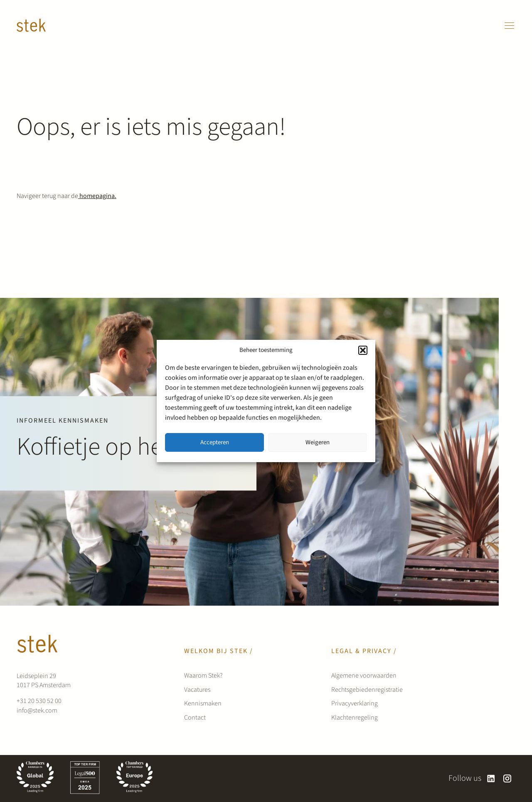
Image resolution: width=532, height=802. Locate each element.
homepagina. (97, 196)
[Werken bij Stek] (31, 25)
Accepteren (215, 442)
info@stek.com (37, 710)
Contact (195, 718)
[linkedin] (491, 778)
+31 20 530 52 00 (39, 701)
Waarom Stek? (203, 676)
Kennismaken (203, 703)
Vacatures (197, 690)
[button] (363, 350)
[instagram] (507, 778)
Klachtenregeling (355, 718)
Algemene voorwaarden (364, 676)
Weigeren (318, 442)
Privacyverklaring (355, 703)
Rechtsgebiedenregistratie (367, 690)
